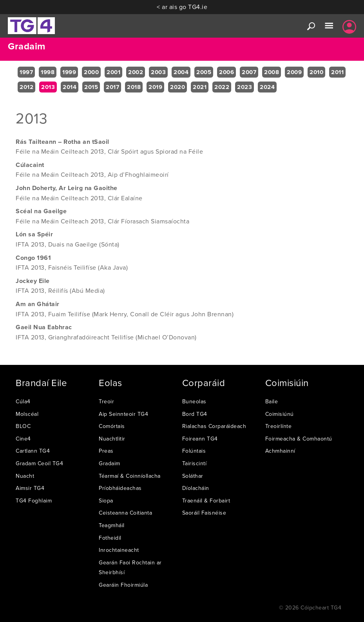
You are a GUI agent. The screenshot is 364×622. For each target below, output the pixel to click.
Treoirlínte (279, 426)
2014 (70, 87)
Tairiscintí (195, 463)
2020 (177, 87)
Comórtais (112, 426)
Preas (106, 451)
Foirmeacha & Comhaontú (299, 439)
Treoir (106, 401)
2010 (316, 72)
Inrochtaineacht (119, 550)
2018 (134, 87)
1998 (48, 72)
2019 (155, 87)
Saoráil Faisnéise (204, 513)
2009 (294, 72)
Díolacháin (196, 488)
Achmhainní (280, 451)
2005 (204, 72)
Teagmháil (112, 525)
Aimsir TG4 (30, 488)
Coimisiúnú (280, 414)
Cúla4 (23, 401)
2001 (113, 72)
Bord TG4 (195, 414)
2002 (136, 72)
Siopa (106, 501)
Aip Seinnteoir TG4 (123, 414)
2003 (158, 72)
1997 (26, 72)
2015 (91, 87)
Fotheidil (110, 538)
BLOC (23, 426)
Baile (272, 401)
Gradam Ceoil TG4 (39, 463)
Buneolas (194, 401)
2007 (249, 72)
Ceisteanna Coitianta (125, 513)
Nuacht (25, 476)
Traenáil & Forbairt (206, 501)
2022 (222, 87)
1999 (69, 72)
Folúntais (194, 451)
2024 (267, 87)
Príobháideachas (120, 488)
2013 (48, 87)
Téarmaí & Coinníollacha (130, 476)
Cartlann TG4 (33, 451)
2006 (226, 72)
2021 (200, 87)
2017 (112, 87)
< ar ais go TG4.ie (182, 7)
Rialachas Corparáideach (214, 426)
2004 (181, 72)
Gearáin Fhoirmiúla (123, 585)
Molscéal (27, 414)
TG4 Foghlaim (34, 501)
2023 (244, 87)
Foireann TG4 (200, 439)
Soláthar (193, 476)
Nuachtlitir (112, 439)
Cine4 (23, 439)
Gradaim (110, 463)
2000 (91, 72)
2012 (26, 87)
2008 (272, 72)
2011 (337, 72)
